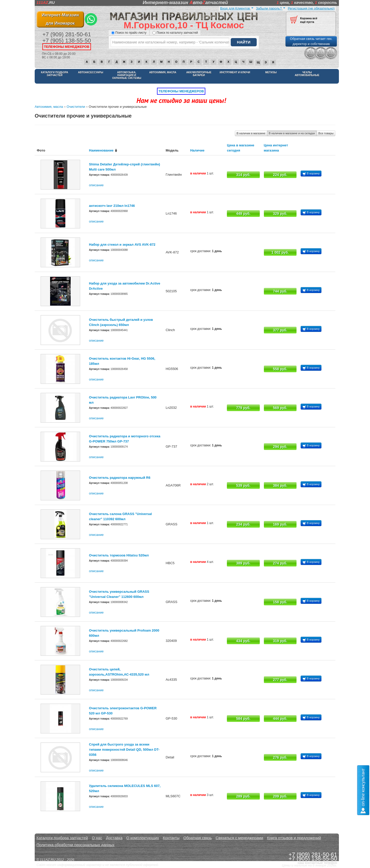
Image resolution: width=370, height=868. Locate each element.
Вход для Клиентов (237, 8)
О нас (97, 838)
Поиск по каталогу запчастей (175, 33)
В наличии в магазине (251, 133)
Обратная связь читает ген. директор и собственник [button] (311, 41)
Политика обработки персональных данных (75, 845)
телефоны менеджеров (67, 47)
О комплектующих (143, 838)
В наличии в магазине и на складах (292, 133)
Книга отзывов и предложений (294, 838)
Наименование (101, 150)
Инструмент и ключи (235, 72)
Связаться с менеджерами (239, 838)
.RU (46, 2)
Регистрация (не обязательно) (311, 8)
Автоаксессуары (91, 72)
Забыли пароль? (271, 8)
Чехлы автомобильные (307, 74)
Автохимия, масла (163, 72)
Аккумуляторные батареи (199, 74)
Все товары (326, 133)
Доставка (114, 838)
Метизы (271, 72)
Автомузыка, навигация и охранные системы (127, 75)
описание (96, 185)
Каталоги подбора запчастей (54, 74)
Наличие (197, 150)
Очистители (76, 107)
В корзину (311, 174)
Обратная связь (198, 838)
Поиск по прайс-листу (129, 33)
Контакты (171, 838)
